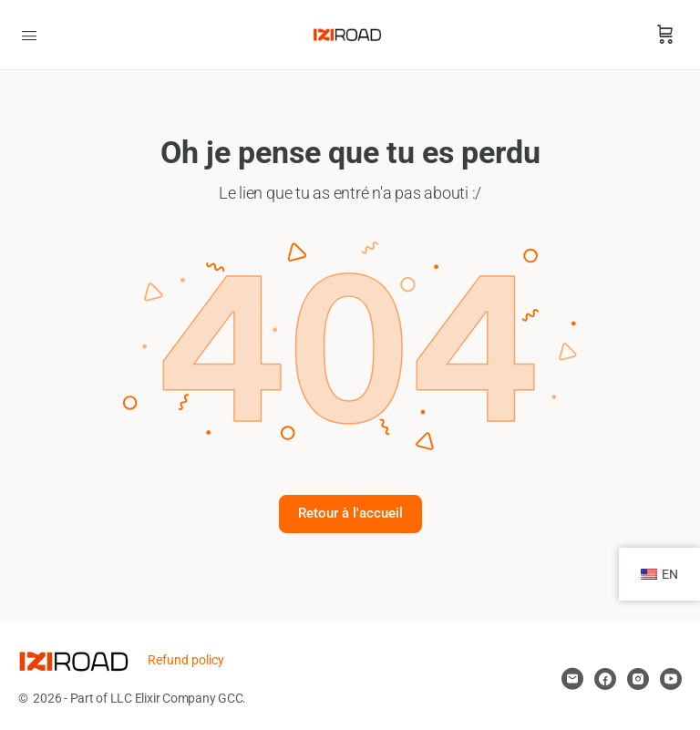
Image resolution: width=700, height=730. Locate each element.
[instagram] (638, 679)
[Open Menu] (29, 34)
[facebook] (605, 679)
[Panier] (665, 35)
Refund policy (186, 660)
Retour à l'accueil (350, 513)
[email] (572, 679)
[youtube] (671, 679)
